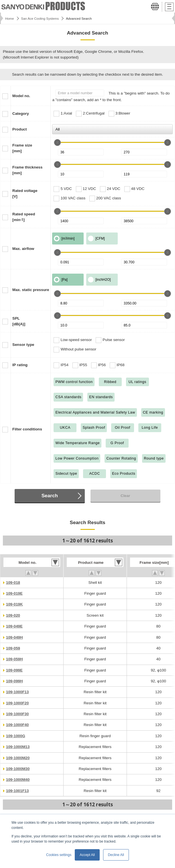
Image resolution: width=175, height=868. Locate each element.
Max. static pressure (31, 290)
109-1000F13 (17, 692)
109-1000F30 (17, 714)
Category (21, 114)
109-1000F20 (17, 703)
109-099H (14, 681)
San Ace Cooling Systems (40, 19)
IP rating (20, 365)
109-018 (13, 583)
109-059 (13, 648)
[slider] (57, 143)
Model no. (21, 96)
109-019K (14, 604)
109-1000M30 (18, 769)
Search (50, 496)
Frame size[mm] (22, 148)
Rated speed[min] (24, 217)
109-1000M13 (18, 747)
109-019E (14, 593)
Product (19, 129)
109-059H (14, 659)
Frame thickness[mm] (27, 170)
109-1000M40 (18, 780)
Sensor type (23, 345)
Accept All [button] (87, 855)
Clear (125, 496)
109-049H (14, 637)
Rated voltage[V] (25, 194)
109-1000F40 (17, 725)
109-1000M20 (18, 758)
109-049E (14, 626)
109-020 (13, 615)
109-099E (14, 670)
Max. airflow (23, 249)
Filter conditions (27, 429)
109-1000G (16, 736)
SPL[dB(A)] (19, 321)
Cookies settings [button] (59, 855)
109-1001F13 (17, 791)
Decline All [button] (116, 855)
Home (10, 19)
